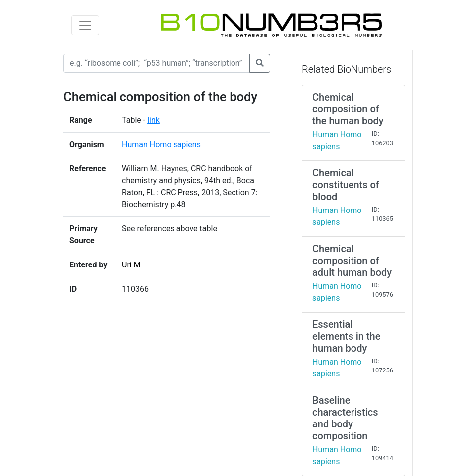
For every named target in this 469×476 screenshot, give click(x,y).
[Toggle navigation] (85, 25)
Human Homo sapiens (161, 144)
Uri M (131, 265)
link (153, 120)
